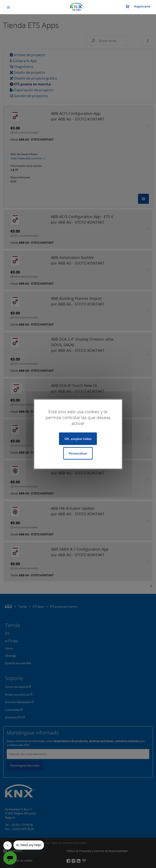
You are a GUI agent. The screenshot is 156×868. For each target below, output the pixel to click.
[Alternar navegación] (8, 7)
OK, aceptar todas (78, 439)
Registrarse (142, 6)
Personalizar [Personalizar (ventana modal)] (78, 453)
